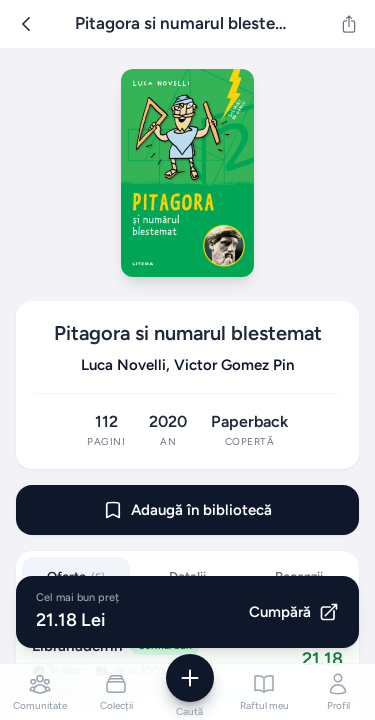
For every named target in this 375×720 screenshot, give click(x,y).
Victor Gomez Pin (234, 365)
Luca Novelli (123, 365)
